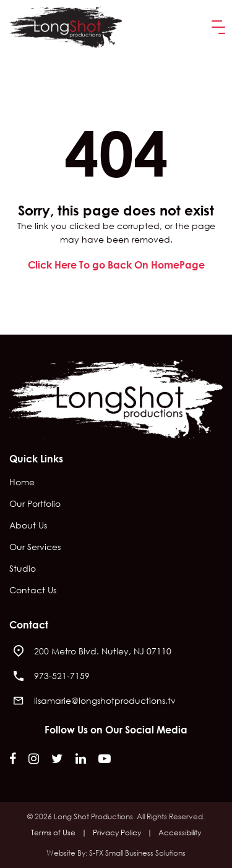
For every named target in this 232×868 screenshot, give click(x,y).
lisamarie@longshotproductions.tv (105, 700)
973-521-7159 (62, 676)
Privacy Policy (117, 833)
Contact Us (33, 591)
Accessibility (180, 833)
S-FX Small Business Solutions (137, 853)
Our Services (35, 548)
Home (22, 483)
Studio (23, 569)
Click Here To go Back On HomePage (116, 265)
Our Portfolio (35, 504)
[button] (216, 27)
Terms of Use (53, 833)
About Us (28, 526)
